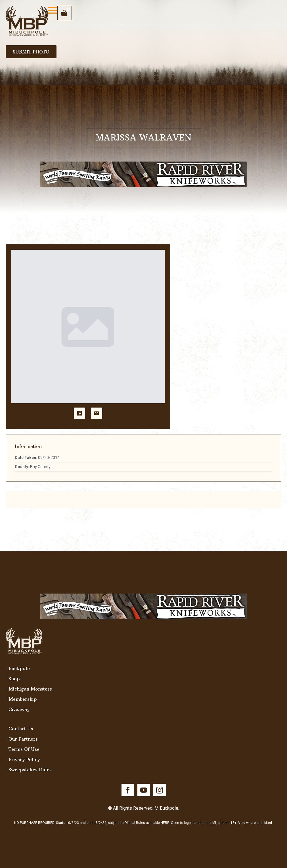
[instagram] (160, 790)
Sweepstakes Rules (30, 770)
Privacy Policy (24, 759)
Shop (14, 679)
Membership (23, 699)
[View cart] (65, 13)
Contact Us (21, 729)
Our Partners (23, 739)
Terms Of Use (24, 749)
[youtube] (144, 790)
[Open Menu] (53, 10)
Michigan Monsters (30, 689)
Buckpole (19, 668)
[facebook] (128, 790)
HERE (165, 823)
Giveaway (19, 709)
